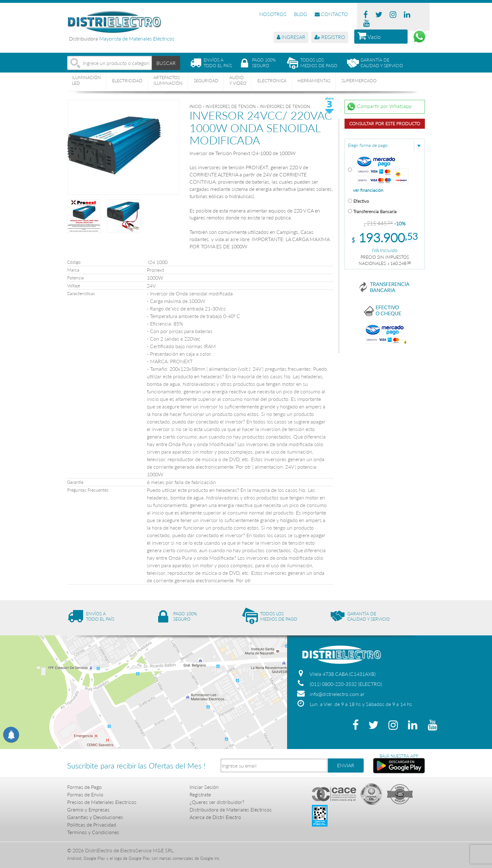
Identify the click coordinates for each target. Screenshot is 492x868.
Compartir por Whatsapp (379, 107)
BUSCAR (166, 63)
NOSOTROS (273, 14)
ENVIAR (346, 765)
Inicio (195, 106)
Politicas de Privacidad (92, 825)
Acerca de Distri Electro (215, 817)
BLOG (301, 14)
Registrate (200, 794)
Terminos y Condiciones (93, 832)
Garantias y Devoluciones (95, 817)
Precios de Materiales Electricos (102, 802)
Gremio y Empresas (88, 809)
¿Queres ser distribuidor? (217, 802)
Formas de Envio (85, 794)
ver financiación (368, 190)
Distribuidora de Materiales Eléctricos (231, 809)
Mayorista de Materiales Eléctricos (137, 38)
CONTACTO (331, 14)
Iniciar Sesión (204, 787)
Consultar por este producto (385, 124)
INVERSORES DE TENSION (231, 106)
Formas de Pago (84, 787)
